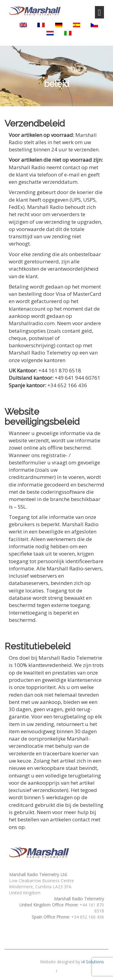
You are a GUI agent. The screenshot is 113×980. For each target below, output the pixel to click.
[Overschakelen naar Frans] (41, 25)
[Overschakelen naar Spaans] (77, 25)
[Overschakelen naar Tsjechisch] (94, 25)
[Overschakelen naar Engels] (23, 25)
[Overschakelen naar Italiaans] (68, 33)
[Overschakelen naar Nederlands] (50, 33)
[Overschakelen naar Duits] (59, 25)
